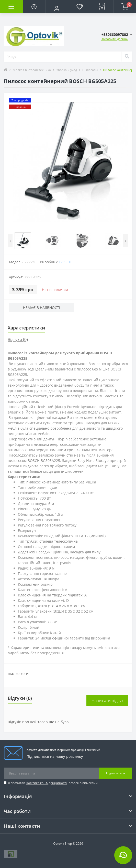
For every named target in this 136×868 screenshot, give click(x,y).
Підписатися (116, 773)
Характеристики (26, 328)
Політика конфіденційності (46, 783)
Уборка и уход (67, 70)
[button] (57, 8)
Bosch (65, 262)
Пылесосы (90, 70)
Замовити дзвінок (115, 39)
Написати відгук (107, 700)
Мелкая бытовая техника (32, 70)
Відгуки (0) (18, 339)
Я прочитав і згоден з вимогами (53, 783)
